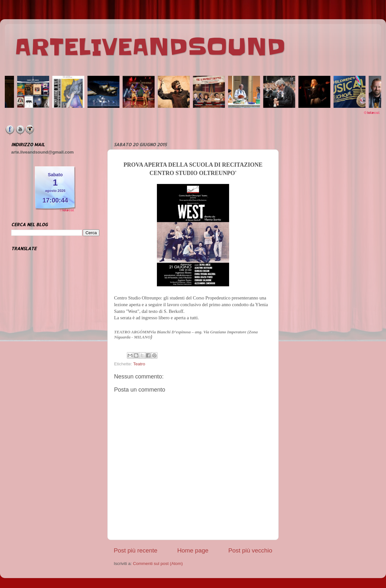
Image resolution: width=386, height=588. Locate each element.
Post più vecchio (250, 550)
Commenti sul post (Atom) (158, 564)
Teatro (139, 364)
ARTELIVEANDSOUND (150, 47)
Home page (193, 550)
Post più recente (136, 550)
